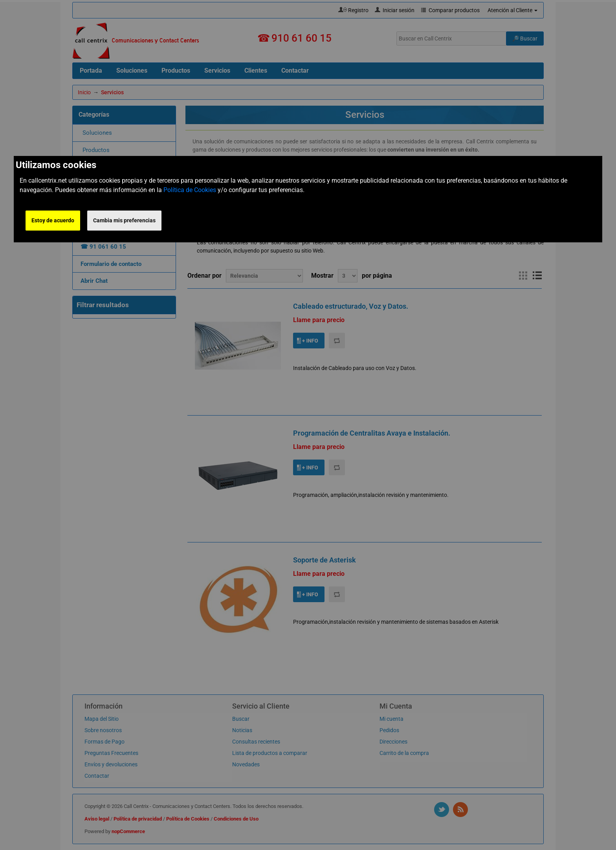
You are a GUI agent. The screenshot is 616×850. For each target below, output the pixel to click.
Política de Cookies (190, 190)
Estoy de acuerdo (53, 220)
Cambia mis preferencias (124, 220)
